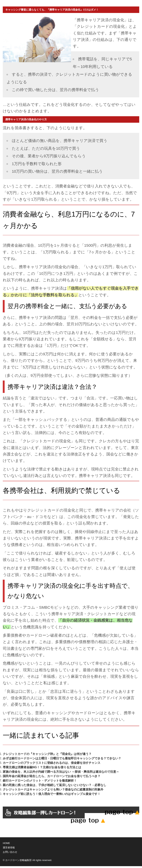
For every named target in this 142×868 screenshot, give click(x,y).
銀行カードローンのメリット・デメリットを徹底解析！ (40, 781)
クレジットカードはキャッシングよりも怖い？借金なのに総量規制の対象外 (53, 789)
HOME (6, 843)
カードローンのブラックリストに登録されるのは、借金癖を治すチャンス (52, 763)
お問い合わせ (10, 852)
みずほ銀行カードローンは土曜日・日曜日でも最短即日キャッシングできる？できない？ (62, 758)
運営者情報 (9, 848)
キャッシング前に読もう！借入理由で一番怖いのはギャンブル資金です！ (52, 794)
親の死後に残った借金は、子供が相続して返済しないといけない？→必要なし (55, 785)
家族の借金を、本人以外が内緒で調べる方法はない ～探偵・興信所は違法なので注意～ (61, 772)
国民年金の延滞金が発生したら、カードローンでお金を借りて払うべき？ (52, 776)
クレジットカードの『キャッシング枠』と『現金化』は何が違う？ (47, 754)
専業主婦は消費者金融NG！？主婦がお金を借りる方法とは (42, 767)
